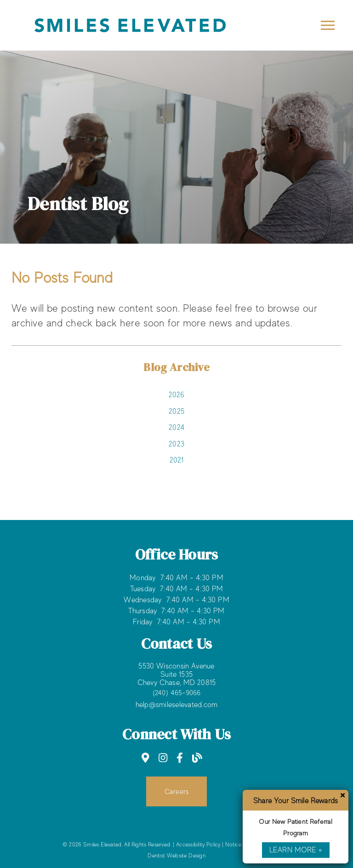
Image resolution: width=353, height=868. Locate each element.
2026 (177, 395)
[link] (130, 34)
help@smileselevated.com (177, 705)
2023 (176, 444)
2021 (177, 460)
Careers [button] (177, 791)
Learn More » (296, 850)
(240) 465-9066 (177, 693)
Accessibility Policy (198, 845)
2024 (176, 428)
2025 (176, 411)
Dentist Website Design (176, 856)
